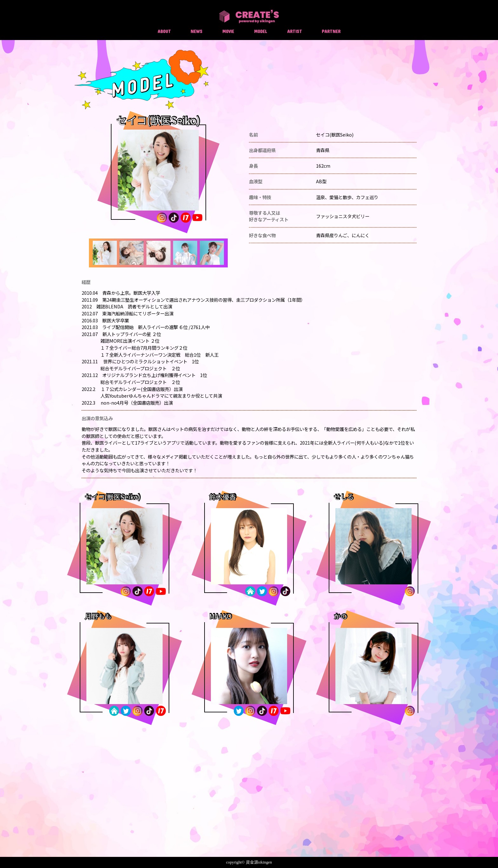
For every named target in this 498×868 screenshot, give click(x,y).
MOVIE (228, 31)
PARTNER (331, 31)
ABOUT (164, 31)
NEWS (196, 31)
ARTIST (295, 31)
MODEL (261, 31)
